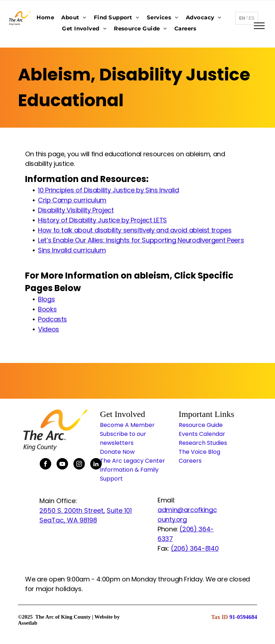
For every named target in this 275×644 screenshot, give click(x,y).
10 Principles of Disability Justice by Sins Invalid (108, 190)
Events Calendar (202, 434)
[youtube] (62, 465)
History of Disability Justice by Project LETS (102, 220)
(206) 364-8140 (195, 548)
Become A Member (127, 425)
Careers (190, 461)
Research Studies (203, 443)
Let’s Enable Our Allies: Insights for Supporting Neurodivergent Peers (141, 240)
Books (47, 309)
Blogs (46, 299)
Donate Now (117, 452)
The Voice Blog (199, 452)
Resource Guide (201, 425)
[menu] (259, 26)
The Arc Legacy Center (132, 461)
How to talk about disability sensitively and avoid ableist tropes (135, 230)
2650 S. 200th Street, (72, 510)
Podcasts (52, 319)
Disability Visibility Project (76, 210)
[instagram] (79, 465)
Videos (49, 329)
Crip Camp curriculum (72, 200)
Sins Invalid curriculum (72, 250)
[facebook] (45, 465)
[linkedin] (96, 465)
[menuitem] (45, 17)
